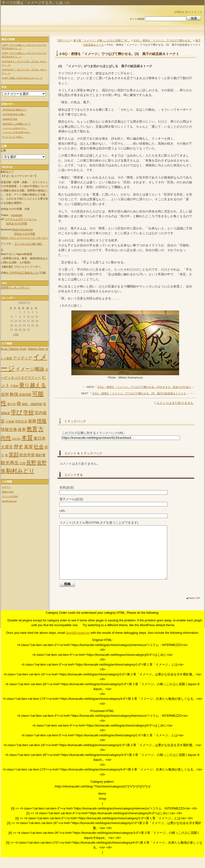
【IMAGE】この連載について (16, 124)
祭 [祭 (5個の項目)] (6, 455)
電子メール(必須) (71, 499)
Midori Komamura (22, 229)
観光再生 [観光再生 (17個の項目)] (10, 463)
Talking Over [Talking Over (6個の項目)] (36, 349)
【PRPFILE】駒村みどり (23, 273)
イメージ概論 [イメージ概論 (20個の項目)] (30, 369)
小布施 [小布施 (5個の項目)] (10, 422)
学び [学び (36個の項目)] (17, 412)
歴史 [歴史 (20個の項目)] (18, 447)
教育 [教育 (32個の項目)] (32, 429)
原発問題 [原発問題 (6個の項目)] (25, 395)
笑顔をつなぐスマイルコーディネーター (24, 238)
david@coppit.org (78, 643)
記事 (3, 151)
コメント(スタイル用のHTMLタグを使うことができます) (99, 523)
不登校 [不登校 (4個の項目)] (14, 386)
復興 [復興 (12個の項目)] (32, 421)
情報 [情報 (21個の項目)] (42, 421)
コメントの (10, 496)
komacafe (17, 215)
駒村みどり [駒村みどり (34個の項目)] (20, 471)
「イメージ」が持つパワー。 (14, 128)
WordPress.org (9, 501)
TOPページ (64, 40)
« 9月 (16, 334)
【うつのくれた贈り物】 (28, 244)
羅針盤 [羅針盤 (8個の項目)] (40, 455)
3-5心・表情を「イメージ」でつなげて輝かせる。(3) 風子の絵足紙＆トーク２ (139, 393)
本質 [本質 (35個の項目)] (27, 438)
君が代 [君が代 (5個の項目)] (11, 404)
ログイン (6, 487)
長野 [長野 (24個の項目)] (31, 463)
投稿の (8, 492)
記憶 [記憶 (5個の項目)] (23, 463)
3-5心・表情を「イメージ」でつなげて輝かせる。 (163, 40)
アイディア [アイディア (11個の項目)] (23, 358)
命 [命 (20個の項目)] (19, 403)
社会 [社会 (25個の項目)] (39, 447)
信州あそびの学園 (17, 223)
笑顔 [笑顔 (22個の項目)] (14, 454)
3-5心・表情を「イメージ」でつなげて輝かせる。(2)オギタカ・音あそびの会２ (144, 387)
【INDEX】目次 (10, 119)
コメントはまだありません (175, 403)
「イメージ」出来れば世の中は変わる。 (64, 15)
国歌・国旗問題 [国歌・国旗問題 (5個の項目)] (32, 404)
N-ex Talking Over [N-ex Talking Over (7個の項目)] (14, 349)
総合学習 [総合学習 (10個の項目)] (27, 455)
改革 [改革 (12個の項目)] (22, 430)
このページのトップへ (194, 610)
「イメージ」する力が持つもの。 (16, 132)
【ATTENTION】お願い (14, 114)
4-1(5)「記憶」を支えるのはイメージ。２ (22, 78)
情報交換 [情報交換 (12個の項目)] (9, 430)
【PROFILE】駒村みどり (14, 110)
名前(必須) (67, 487)
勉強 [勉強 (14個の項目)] (14, 394)
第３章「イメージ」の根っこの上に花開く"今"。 (102, 40)
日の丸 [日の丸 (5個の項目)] (16, 439)
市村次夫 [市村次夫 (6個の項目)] (21, 421)
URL (63, 511)
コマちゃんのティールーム (21, 219)
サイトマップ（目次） (13, 137)
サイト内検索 (137, 19)
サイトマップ (194, 12)
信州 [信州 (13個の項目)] (5, 394)
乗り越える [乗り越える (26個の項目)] (33, 385)
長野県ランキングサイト (15, 288)
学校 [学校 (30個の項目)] (28, 412)
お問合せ (179, 12)
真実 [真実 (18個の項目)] (28, 447)
